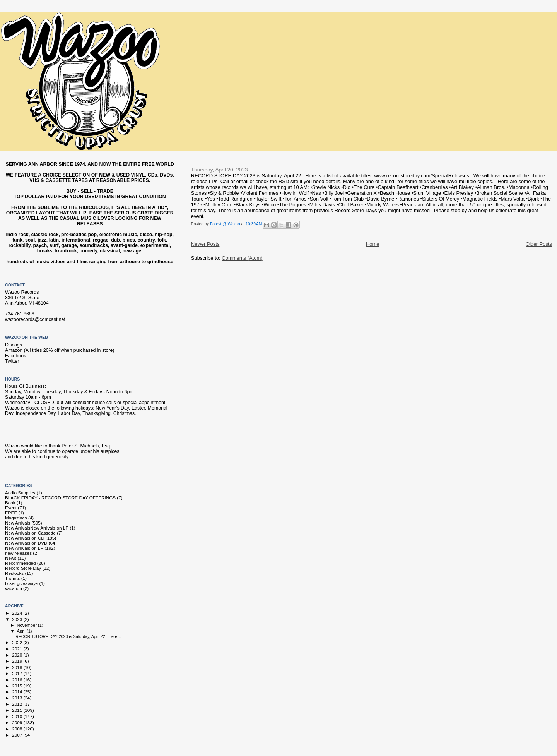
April (22, 631)
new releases (18, 553)
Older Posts (539, 244)
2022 (18, 642)
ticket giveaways (21, 583)
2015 (18, 686)
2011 (18, 710)
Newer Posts (205, 244)
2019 (18, 661)
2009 (18, 723)
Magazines (16, 518)
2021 (18, 649)
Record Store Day (23, 568)
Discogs (14, 345)
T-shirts (12, 578)
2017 (18, 673)
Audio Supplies (20, 493)
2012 (18, 704)
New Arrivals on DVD (26, 543)
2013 (18, 698)
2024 (18, 613)
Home (373, 244)
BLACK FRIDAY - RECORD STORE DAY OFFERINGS (60, 498)
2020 (18, 655)
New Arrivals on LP (24, 548)
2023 (18, 619)
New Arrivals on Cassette (30, 533)
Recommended (20, 563)
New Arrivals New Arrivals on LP (37, 528)
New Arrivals (18, 523)
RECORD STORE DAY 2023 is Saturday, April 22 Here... (68, 636)
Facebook (15, 356)
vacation (14, 588)
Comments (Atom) (242, 258)
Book (10, 503)
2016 (18, 680)
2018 (18, 667)
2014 (18, 692)
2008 (18, 729)
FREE (11, 513)
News (11, 558)
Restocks (14, 573)
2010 (18, 716)
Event (11, 508)
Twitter (12, 361)
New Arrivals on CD (25, 538)
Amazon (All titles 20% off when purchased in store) (60, 350)
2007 (18, 735)
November (27, 625)
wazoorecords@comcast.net (35, 319)
